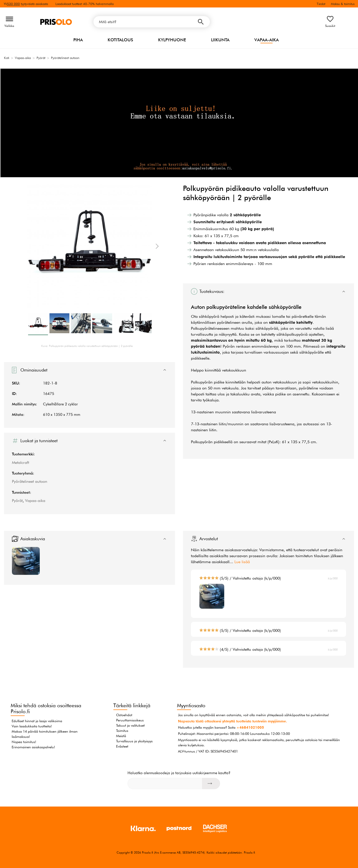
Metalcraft (21, 462)
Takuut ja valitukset (130, 725)
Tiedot (321, 4)
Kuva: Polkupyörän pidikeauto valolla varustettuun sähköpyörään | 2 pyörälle (87, 346)
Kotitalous (120, 40)
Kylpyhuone (172, 40)
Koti (7, 58)
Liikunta (220, 40)
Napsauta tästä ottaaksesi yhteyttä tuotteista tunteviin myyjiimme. (232, 721)
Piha (78, 40)
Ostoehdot (124, 715)
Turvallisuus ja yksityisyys (134, 741)
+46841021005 (250, 727)
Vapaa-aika (267, 40)
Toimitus (122, 731)
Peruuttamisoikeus (130, 720)
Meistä (121, 736)
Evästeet (122, 746)
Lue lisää (242, 562)
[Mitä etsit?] (152, 22)
